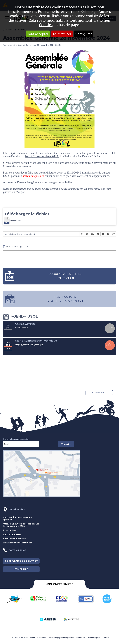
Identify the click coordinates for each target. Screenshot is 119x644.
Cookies (46, 25)
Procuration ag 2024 (17, 246)
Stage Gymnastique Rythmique (36, 341)
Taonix (33, 638)
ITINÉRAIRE (21, 569)
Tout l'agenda (99, 393)
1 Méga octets (12, 220)
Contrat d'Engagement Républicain (61, 638)
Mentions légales (94, 638)
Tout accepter (38, 34)
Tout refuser (62, 34)
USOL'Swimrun (25, 324)
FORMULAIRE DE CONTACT (21, 561)
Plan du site (81, 638)
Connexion (41, 638)
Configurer (84, 34)
